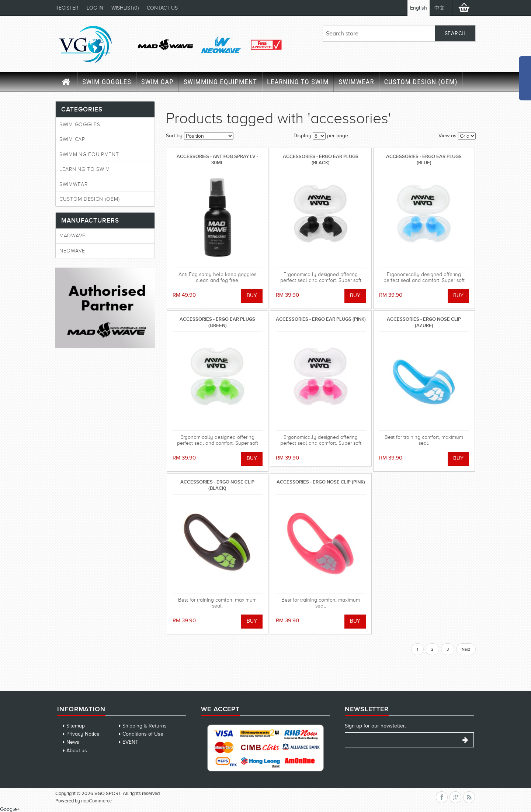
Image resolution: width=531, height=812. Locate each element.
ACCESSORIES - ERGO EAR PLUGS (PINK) (321, 319)
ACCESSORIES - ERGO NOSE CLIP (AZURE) (424, 322)
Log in (95, 8)
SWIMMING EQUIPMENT (220, 82)
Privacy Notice (83, 734)
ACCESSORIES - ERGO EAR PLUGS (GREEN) (217, 322)
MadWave (72, 236)
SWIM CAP (157, 82)
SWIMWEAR (356, 82)
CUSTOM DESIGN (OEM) (421, 82)
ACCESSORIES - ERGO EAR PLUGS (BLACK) (321, 159)
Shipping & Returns (145, 726)
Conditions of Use (143, 734)
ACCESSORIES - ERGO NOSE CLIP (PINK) (321, 482)
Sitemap (76, 726)
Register (67, 8)
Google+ (10, 809)
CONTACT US (162, 8)
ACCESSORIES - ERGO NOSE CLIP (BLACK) (217, 485)
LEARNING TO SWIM (298, 82)
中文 (440, 8)
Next (466, 649)
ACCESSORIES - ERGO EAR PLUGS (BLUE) (424, 159)
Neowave (72, 251)
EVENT (130, 742)
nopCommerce (96, 801)
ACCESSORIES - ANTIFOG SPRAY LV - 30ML (217, 159)
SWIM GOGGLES (107, 82)
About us (77, 751)
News (73, 742)
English (419, 8)
